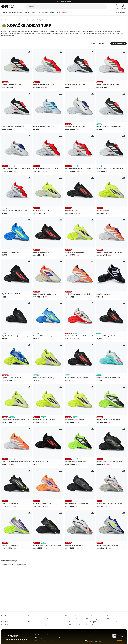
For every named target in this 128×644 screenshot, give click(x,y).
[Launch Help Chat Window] (121, 636)
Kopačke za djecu (49, 616)
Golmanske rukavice (16, 12)
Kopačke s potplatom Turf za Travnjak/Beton (23, 20)
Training (27, 12)
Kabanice (110, 616)
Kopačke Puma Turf (22, 565)
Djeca (58, 12)
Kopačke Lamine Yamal (30, 616)
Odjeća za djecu (49, 625)
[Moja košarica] (123, 7)
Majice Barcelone (70, 622)
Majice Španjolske (91, 622)
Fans (38, 12)
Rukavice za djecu (49, 619)
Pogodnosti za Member (64, 2)
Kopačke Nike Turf (8, 565)
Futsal (33, 12)
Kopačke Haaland (7, 622)
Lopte (24, 625)
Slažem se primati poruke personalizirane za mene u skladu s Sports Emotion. (104, 641)
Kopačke (4, 12)
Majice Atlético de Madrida (73, 625)
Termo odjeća (90, 616)
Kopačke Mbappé (7, 625)
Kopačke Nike (27, 622)
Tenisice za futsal (7, 619)
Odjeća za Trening (91, 619)
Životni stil (45, 12)
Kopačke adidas (44, 20)
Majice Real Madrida (71, 619)
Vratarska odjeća (112, 622)
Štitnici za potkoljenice (114, 619)
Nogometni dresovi (92, 625)
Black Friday (111, 625)
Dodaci (52, 12)
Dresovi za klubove (121, 12)
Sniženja (65, 12)
